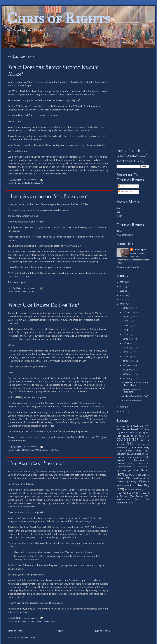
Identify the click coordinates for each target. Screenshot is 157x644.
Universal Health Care (50, 450)
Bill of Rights (137, 436)
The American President (37, 463)
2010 (122, 304)
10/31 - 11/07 (129, 339)
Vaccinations (123, 500)
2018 (122, 291)
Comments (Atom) (28, 638)
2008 (122, 412)
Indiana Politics (143, 467)
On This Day (140, 485)
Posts (122, 186)
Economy (121, 454)
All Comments (126, 192)
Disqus (119, 208)
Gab (118, 212)
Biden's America (129, 433)
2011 (122, 300)
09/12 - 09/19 (129, 370)
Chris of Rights (59, 18)
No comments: (30, 180)
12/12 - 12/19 (129, 317)
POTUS (32, 292)
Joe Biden (141, 471)
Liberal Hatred (138, 478)
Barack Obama (21, 292)
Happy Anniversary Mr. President (47, 196)
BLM (147, 430)
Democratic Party (22, 183)
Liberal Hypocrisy (126, 481)
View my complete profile (128, 267)
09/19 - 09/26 (129, 366)
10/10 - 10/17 (129, 352)
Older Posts (102, 631)
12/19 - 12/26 (129, 313)
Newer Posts (16, 631)
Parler (119, 216)
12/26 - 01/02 (129, 308)
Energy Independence (129, 457)
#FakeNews (121, 426)
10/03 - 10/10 (129, 357)
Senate (120, 493)
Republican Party (38, 183)
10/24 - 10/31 (129, 344)
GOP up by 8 (79, 106)
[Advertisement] (133, 98)
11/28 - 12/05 (129, 321)
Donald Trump (133, 451)
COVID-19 (123, 440)
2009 (122, 407)
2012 (122, 295)
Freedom (120, 461)
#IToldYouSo (138, 426)
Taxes (130, 493)
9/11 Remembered (125, 235)
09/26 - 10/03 (129, 361)
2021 (122, 282)
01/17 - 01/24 (129, 379)
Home (59, 631)
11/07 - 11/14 (129, 335)
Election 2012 (33, 450)
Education (139, 454)
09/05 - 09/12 (129, 374)
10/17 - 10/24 (129, 348)
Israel (123, 471)
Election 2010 (20, 450)
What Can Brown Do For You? (44, 305)
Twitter (140, 496)
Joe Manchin (131, 475)
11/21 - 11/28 (129, 326)
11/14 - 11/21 (129, 330)
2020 (122, 287)
